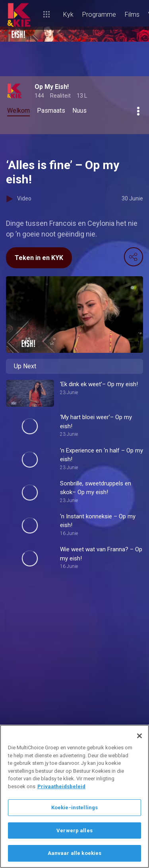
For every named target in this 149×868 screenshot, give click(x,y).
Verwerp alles (74, 830)
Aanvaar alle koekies (75, 853)
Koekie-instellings (74, 807)
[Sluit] (139, 736)
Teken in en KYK (39, 258)
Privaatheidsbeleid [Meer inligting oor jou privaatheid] (61, 786)
